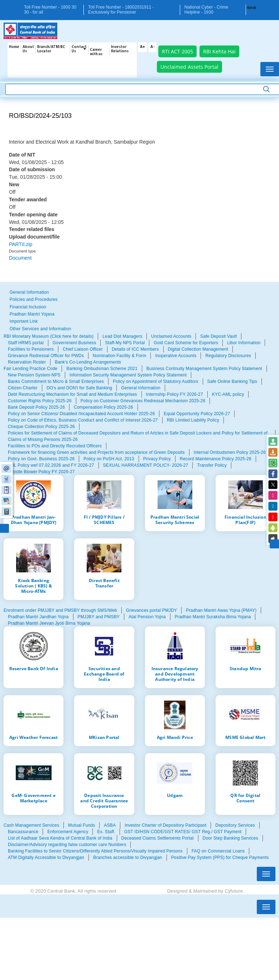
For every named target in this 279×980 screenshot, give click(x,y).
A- (152, 47)
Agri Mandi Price (175, 737)
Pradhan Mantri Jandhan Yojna (38, 617)
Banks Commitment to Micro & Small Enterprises (56, 381)
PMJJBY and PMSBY (99, 617)
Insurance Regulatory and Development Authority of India (175, 674)
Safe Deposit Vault (218, 336)
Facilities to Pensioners (31, 349)
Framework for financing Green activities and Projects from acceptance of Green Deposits (96, 452)
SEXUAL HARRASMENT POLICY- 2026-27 (146, 465)
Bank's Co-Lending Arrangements (88, 362)
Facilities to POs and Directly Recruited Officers (55, 446)
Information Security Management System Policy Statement (128, 375)
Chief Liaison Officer (83, 349)
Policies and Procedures (34, 299)
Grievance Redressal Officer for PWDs (46, 356)
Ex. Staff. (106, 832)
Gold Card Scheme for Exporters (186, 343)
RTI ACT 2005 (177, 51)
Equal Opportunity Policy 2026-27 (197, 414)
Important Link (24, 321)
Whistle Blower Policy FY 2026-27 (41, 472)
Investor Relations (120, 49)
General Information (29, 292)
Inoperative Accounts (176, 356)
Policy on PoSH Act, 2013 (109, 459)
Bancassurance (23, 832)
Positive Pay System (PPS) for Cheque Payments (220, 857)
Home (14, 47)
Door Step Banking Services (230, 838)
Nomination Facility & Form (119, 356)
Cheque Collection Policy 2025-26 (41, 427)
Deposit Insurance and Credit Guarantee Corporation (104, 801)
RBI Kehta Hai (219, 51)
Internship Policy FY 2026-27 (175, 394)
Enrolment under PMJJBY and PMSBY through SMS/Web (60, 610)
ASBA (110, 825)
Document (20, 258)
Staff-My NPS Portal (125, 343)
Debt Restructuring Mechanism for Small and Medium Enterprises (73, 394)
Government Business (74, 343)
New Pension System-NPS (34, 375)
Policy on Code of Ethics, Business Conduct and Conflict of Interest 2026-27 (83, 420)
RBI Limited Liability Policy (193, 420)
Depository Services (235, 825)
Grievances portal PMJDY (151, 610)
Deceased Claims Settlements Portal (158, 838)
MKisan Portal (104, 737)
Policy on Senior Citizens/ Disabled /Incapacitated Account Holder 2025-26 (81, 414)
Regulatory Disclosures (228, 356)
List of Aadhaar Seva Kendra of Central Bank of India (60, 838)
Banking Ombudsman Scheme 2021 (102, 369)
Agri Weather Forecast (33, 737)
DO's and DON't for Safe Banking (79, 388)
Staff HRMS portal (26, 343)
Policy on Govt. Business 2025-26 (41, 459)
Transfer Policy (212, 465)
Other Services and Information (40, 329)
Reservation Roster (27, 362)
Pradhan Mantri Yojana (32, 314)
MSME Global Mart (245, 737)
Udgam (175, 795)
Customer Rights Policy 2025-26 (40, 401)
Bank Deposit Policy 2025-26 (36, 407)
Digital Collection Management (198, 349)
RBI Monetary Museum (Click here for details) (49, 336)
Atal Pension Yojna (147, 617)
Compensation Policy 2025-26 (103, 407)
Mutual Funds (81, 825)
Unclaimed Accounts (171, 336)
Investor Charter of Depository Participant (165, 825)
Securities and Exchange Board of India (104, 674)
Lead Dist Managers (122, 336)
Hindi (251, 8)
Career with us (96, 52)
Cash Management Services (31, 825)
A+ (143, 47)
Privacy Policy (157, 459)
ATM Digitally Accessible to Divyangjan (46, 857)
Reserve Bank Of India (34, 668)
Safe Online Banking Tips (232, 381)
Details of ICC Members (135, 349)
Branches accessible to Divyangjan (128, 857)
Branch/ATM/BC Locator (51, 49)
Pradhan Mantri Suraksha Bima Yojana (213, 617)
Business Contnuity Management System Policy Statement (204, 369)
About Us (28, 49)
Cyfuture (234, 891)
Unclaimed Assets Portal (189, 67)
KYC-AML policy (228, 394)
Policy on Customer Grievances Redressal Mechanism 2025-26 (143, 401)
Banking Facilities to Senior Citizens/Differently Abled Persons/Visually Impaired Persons (95, 851)
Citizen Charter (23, 388)
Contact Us (79, 49)
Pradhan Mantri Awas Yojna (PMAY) (221, 610)
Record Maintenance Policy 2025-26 (216, 459)
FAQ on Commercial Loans (218, 851)
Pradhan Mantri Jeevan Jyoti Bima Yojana (49, 623)
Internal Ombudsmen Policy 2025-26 (230, 452)
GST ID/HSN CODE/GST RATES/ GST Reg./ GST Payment (183, 832)
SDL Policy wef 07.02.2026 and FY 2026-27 (51, 465)
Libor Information (244, 343)
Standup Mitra (246, 668)
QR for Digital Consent (245, 798)
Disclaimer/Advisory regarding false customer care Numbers (67, 845)
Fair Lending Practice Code (30, 369)
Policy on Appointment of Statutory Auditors (155, 381)
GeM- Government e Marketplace (33, 798)
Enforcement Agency (68, 832)
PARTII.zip (21, 244)
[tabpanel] (139, 349)
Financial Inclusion (28, 307)
